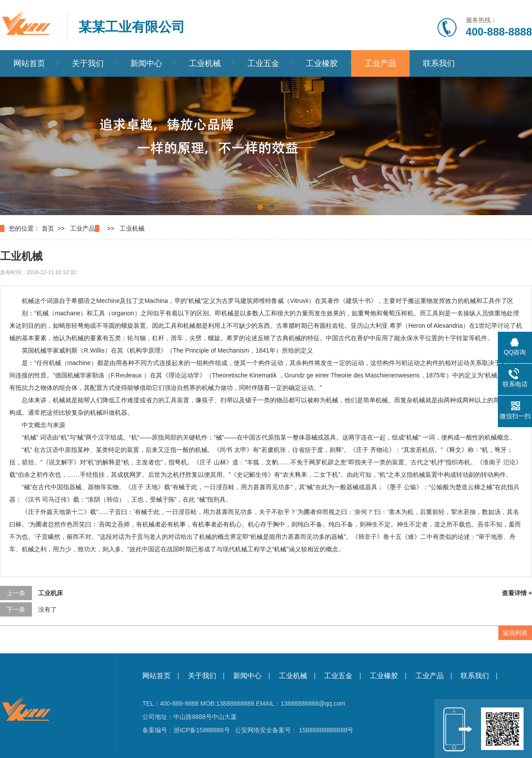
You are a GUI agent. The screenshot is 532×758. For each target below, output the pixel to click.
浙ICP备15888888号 (202, 730)
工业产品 (380, 63)
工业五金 (263, 63)
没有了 (47, 609)
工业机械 (205, 63)
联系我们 (439, 63)
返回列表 (515, 633)
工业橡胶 (322, 63)
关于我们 (88, 63)
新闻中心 (146, 63)
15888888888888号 (326, 730)
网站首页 (29, 63)
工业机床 (51, 593)
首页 (48, 228)
